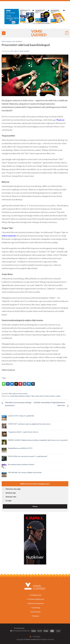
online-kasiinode (9, 236)
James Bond (39, 396)
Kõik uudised (7, 41)
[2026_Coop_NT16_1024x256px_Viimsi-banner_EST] (35, 16)
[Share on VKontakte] (25, 384)
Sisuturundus (17, 41)
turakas (58, 396)
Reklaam (36, 616)
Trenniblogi (36, 608)
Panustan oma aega (13, 489)
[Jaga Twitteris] (12, 384)
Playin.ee (60, 120)
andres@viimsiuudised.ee (20, 631)
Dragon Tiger (30, 396)
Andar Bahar (14, 396)
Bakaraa (22, 396)
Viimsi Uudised (35, 33)
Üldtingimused (36, 595)
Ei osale (9, 501)
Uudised (35, 637)
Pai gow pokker (49, 396)
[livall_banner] (35, 539)
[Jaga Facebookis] (8, 384)
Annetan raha (11, 497)
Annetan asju (11, 493)
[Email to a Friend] (16, 384)
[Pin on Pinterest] (20, 384)
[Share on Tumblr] (33, 384)
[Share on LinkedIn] (29, 384)
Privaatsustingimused (36, 599)
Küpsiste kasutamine (36, 603)
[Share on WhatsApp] (4, 384)
